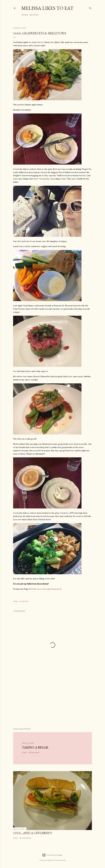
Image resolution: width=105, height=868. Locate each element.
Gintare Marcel (60, 860)
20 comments (25, 838)
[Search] (90, 8)
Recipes (34, 15)
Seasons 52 (57, 589)
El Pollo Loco (35, 589)
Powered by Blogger (52, 855)
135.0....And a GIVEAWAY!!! (33, 833)
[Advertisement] (52, 702)
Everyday (47, 589)
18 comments (34, 752)
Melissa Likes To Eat (47, 8)
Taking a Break (35, 747)
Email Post (24, 601)
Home (25, 15)
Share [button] (15, 601)
